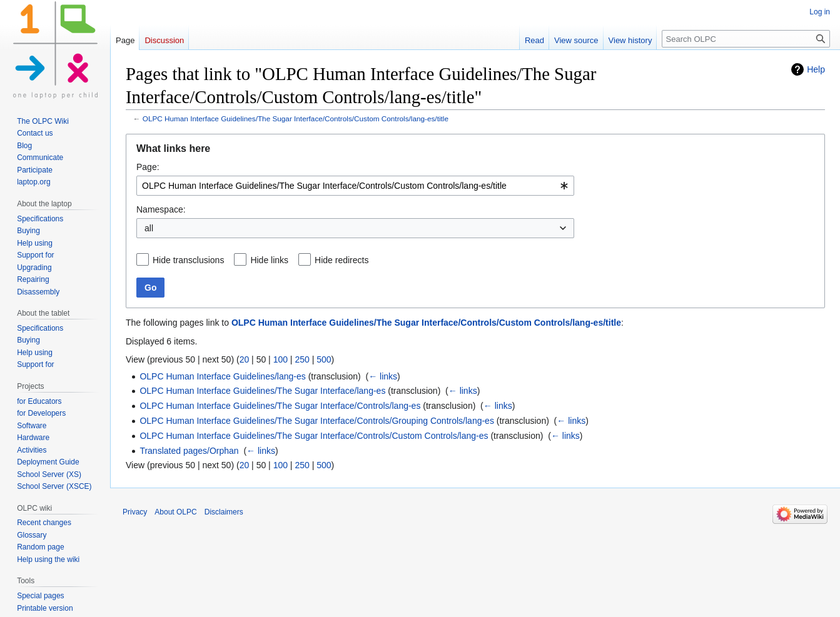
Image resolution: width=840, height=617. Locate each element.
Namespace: (161, 209)
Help (816, 69)
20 (245, 359)
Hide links (269, 260)
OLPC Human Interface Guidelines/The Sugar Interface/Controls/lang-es (280, 406)
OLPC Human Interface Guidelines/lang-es (222, 376)
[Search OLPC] (746, 39)
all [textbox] (149, 228)
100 (281, 359)
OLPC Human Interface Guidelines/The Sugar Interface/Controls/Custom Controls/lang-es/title (296, 118)
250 (302, 359)
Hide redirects (342, 260)
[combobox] (355, 186)
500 (324, 359)
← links (383, 376)
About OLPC (175, 512)
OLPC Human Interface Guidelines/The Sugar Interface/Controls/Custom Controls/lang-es (314, 436)
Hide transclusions (188, 260)
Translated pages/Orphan (189, 451)
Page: (148, 167)
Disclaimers (224, 512)
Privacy (135, 512)
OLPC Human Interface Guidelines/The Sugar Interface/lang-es (262, 391)
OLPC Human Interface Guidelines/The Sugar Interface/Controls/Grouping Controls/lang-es (317, 421)
